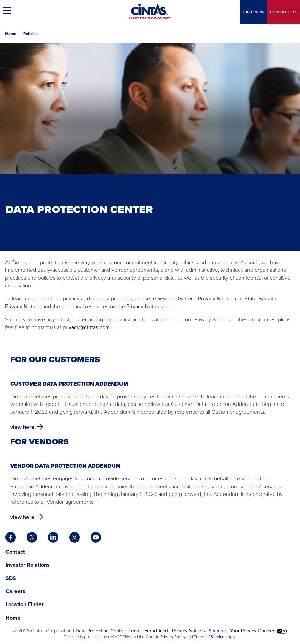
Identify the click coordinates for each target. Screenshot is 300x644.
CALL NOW (254, 12)
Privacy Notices (144, 306)
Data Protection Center (100, 631)
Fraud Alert (156, 631)
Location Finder (25, 604)
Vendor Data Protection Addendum (66, 466)
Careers (15, 591)
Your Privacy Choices (258, 631)
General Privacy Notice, (206, 298)
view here (27, 427)
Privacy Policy (173, 637)
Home (11, 34)
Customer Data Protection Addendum (70, 384)
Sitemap (217, 631)
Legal (135, 631)
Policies (31, 34)
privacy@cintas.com (86, 327)
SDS (11, 578)
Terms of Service (209, 637)
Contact (284, 12)
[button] (9, 10)
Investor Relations (28, 565)
